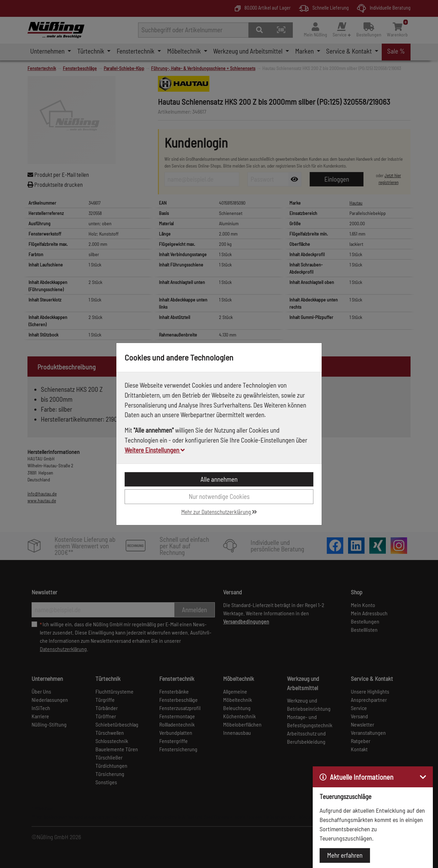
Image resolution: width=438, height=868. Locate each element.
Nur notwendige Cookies (219, 496)
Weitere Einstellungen (155, 450)
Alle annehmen (219, 479)
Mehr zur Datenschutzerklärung (219, 512)
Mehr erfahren (345, 855)
